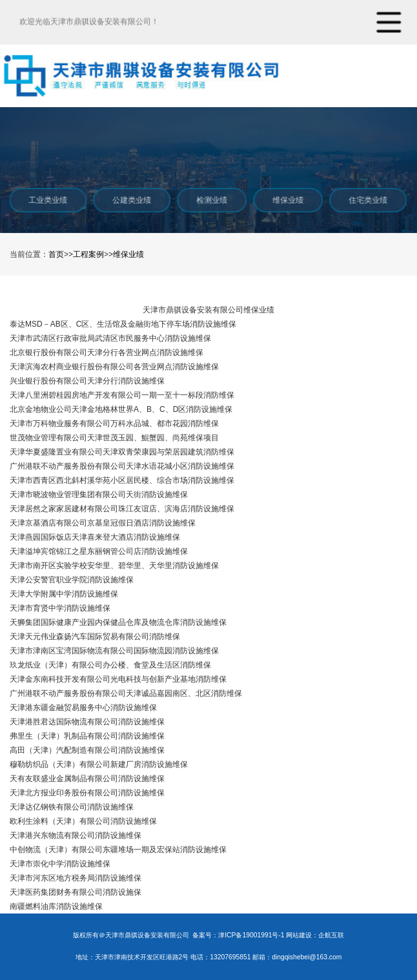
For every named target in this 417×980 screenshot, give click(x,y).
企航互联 (331, 935)
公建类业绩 (131, 200)
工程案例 (88, 254)
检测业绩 (211, 200)
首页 (56, 254)
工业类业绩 (47, 200)
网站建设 (299, 935)
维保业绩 (287, 200)
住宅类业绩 (367, 200)
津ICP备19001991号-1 (251, 935)
